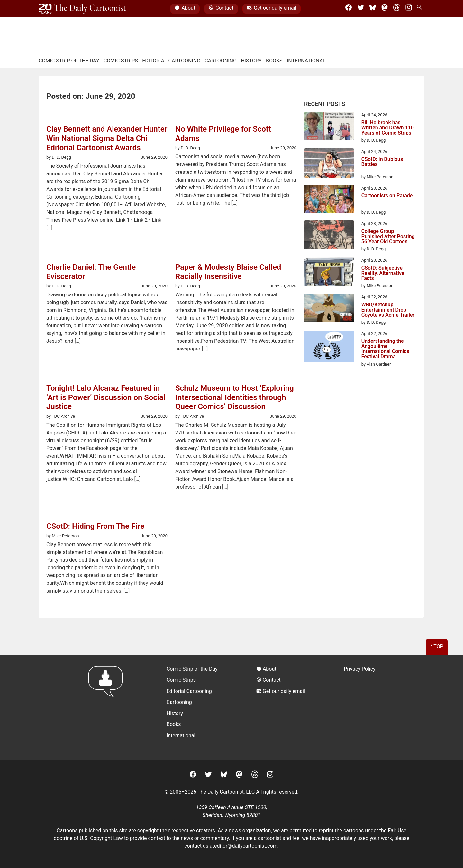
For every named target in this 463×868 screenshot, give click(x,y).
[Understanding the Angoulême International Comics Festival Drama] (329, 347)
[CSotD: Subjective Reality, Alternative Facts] (329, 273)
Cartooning (221, 61)
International (306, 61)
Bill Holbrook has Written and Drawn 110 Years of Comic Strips (388, 128)
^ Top (437, 646)
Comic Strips (121, 61)
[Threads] (396, 9)
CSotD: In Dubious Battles (382, 162)
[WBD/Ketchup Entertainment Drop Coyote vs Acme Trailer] (329, 309)
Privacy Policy (360, 669)
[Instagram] (409, 9)
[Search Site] (421, 9)
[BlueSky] (373, 9)
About (185, 9)
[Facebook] (349, 9)
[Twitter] (361, 9)
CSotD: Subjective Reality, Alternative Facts (383, 273)
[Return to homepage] (108, 708)
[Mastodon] (385, 9)
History (251, 61)
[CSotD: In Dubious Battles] (329, 164)
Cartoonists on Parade (387, 196)
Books (274, 61)
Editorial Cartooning (171, 61)
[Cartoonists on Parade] (329, 200)
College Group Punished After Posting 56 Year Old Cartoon (388, 237)
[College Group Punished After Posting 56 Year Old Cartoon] (329, 236)
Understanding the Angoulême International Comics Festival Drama (385, 349)
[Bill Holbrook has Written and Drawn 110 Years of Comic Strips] (329, 127)
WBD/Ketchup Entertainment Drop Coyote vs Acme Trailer (388, 310)
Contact (221, 9)
